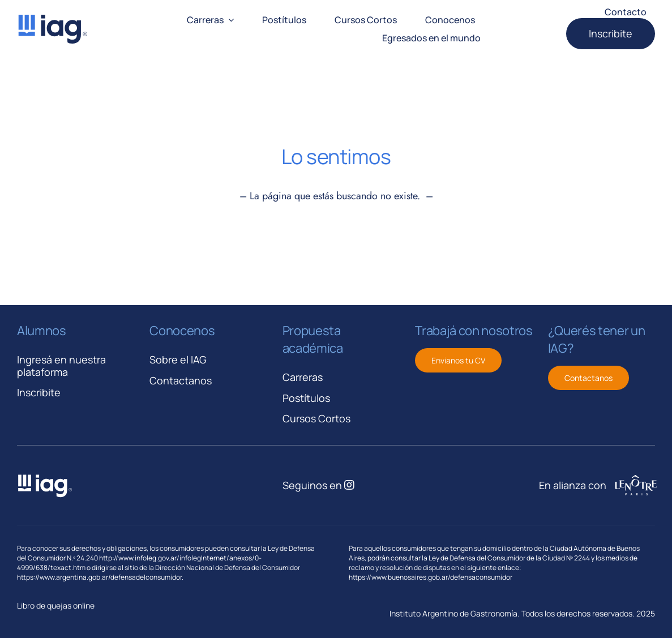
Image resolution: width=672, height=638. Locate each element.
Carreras (303, 377)
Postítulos (306, 398)
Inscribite (39, 392)
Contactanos (181, 380)
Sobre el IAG (178, 359)
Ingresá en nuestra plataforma (61, 366)
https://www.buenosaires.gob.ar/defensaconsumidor (431, 577)
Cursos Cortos (316, 418)
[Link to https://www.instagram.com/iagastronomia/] (349, 485)
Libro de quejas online (56, 605)
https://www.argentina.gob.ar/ (64, 577)
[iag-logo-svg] (52, 19)
